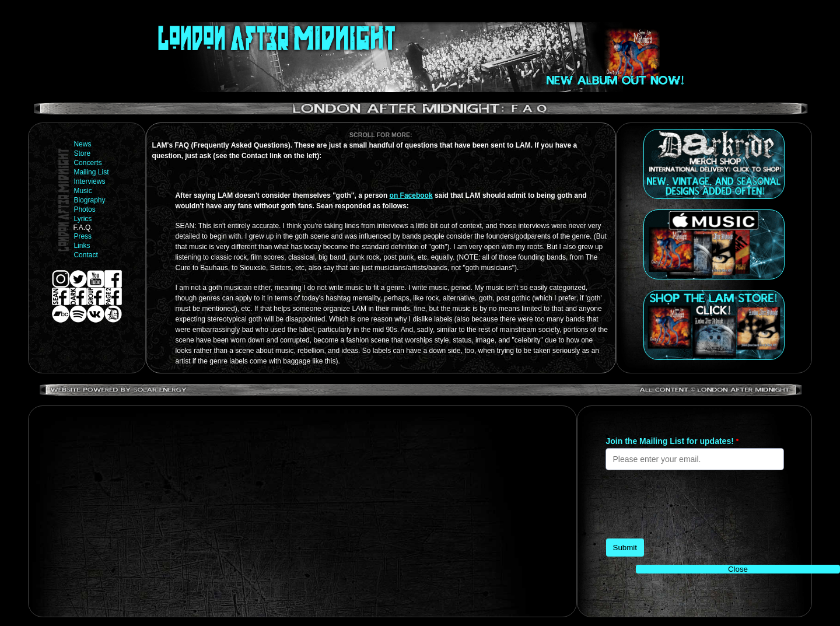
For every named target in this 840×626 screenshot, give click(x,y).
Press (83, 236)
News (82, 144)
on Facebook (411, 195)
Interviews (89, 181)
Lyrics (83, 219)
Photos (84, 209)
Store (82, 153)
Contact (85, 255)
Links (82, 246)
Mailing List (91, 172)
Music (83, 191)
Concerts (87, 163)
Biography (89, 200)
